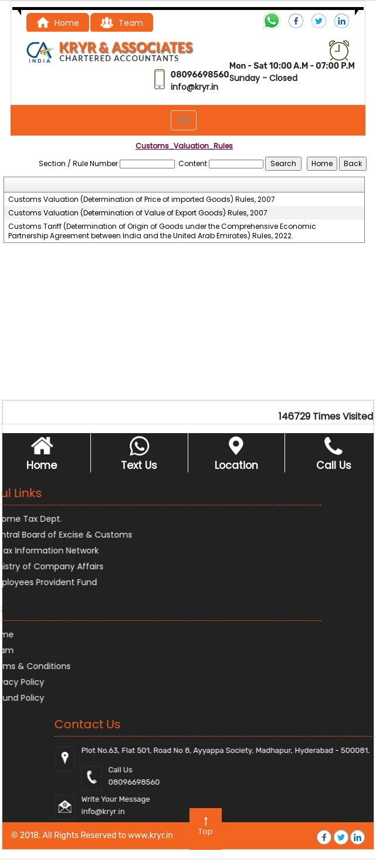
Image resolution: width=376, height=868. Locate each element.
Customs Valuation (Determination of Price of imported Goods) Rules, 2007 (142, 200)
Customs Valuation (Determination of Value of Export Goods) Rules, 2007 (138, 213)
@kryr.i (200, 87)
